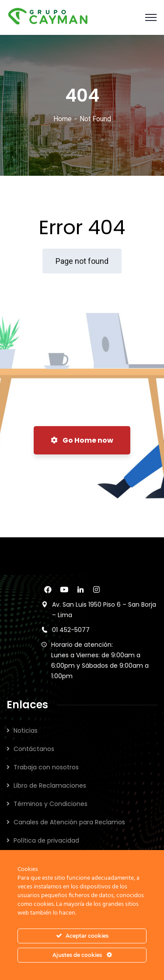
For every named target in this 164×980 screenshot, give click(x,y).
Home (63, 119)
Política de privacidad (46, 840)
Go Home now (82, 440)
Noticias (26, 731)
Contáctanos (34, 749)
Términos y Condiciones (51, 804)
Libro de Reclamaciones (50, 785)
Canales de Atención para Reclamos (69, 822)
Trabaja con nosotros (46, 767)
